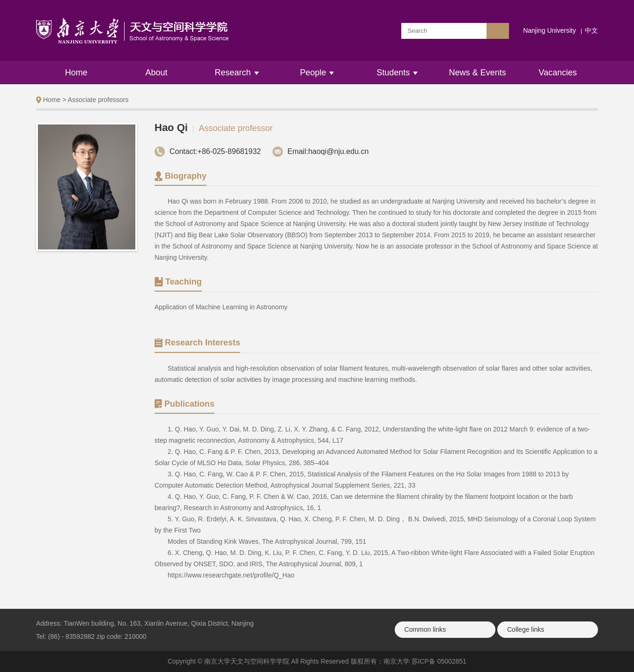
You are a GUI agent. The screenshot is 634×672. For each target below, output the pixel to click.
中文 (591, 30)
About (157, 73)
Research (236, 73)
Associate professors (98, 100)
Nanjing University (549, 30)
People (317, 73)
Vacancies (558, 73)
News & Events (478, 73)
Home (76, 73)
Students (397, 73)
